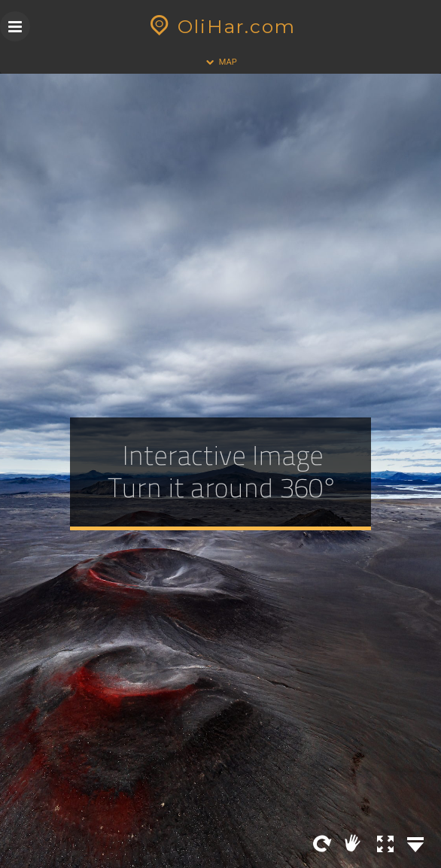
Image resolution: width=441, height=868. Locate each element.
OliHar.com (221, 26)
